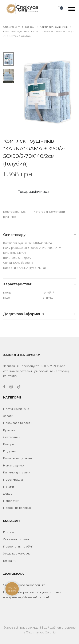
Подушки (10, 451)
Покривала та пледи (18, 423)
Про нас (9, 532)
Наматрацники (14, 465)
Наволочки (11, 501)
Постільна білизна (16, 409)
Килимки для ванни (17, 472)
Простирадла (13, 480)
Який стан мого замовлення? (24, 585)
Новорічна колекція (17, 508)
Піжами (9, 487)
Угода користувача (17, 553)
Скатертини (12, 437)
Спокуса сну (13, 27)
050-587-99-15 (50, 366)
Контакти (10, 561)
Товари (31, 27)
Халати (8, 416)
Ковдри (9, 444)
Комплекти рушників (55, 27)
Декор (8, 494)
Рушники (9, 430)
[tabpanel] (47, 91)
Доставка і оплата (16, 539)
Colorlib (50, 632)
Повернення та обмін (19, 546)
